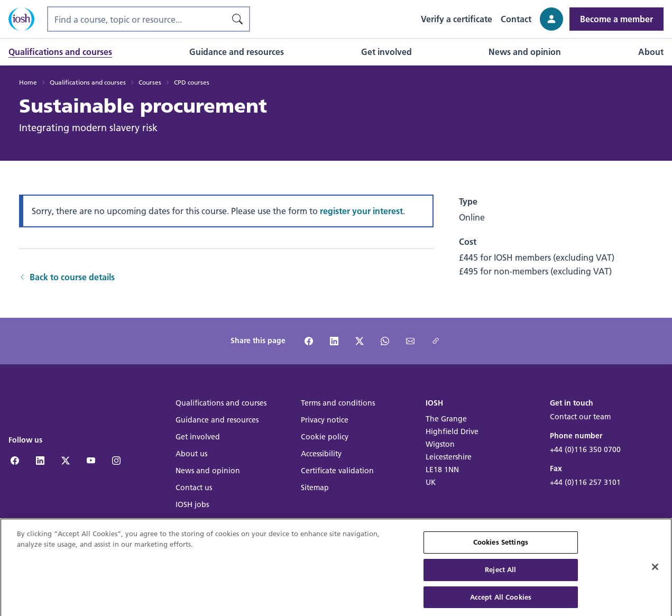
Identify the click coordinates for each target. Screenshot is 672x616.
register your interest (361, 211)
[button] (60, 52)
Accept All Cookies (501, 601)
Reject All (500, 574)
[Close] (655, 572)
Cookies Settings (501, 546)
